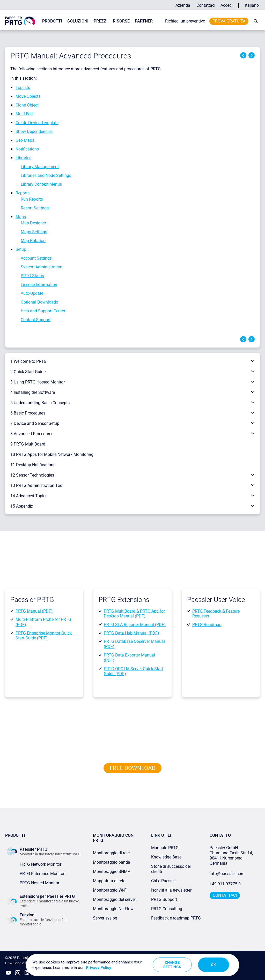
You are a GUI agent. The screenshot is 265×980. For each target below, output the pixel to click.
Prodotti (52, 21)
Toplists (23, 88)
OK (213, 965)
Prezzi (101, 21)
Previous (243, 55)
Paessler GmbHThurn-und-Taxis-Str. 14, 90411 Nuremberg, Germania (232, 855)
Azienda (183, 5)
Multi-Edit (24, 114)
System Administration (42, 267)
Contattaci (206, 5)
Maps (21, 217)
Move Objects (28, 96)
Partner (144, 21)
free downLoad (132, 768)
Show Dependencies (34, 131)
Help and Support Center (43, 311)
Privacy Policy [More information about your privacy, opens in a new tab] (99, 968)
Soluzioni (78, 21)
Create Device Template (37, 123)
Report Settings (35, 208)
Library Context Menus (41, 184)
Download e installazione (25, 963)
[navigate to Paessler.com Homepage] (20, 21)
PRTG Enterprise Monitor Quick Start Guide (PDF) (44, 635)
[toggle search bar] (255, 21)
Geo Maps (25, 140)
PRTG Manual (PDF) (34, 611)
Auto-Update (32, 293)
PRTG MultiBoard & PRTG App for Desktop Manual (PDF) (134, 613)
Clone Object (27, 105)
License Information (39, 285)
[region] (132, 965)
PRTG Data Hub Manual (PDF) (131, 633)
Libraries (23, 158)
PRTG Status (32, 276)
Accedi (227, 5)
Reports (23, 193)
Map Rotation (33, 241)
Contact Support (36, 320)
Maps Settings (34, 232)
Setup (21, 249)
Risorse (121, 21)
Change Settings (172, 965)
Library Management (40, 167)
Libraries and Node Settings (46, 175)
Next (252, 55)
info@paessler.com (227, 874)
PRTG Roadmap (207, 625)
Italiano (252, 5)
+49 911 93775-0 (225, 884)
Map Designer (33, 223)
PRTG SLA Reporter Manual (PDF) (135, 625)
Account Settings (36, 258)
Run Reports (32, 199)
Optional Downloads (39, 302)
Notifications (27, 149)
